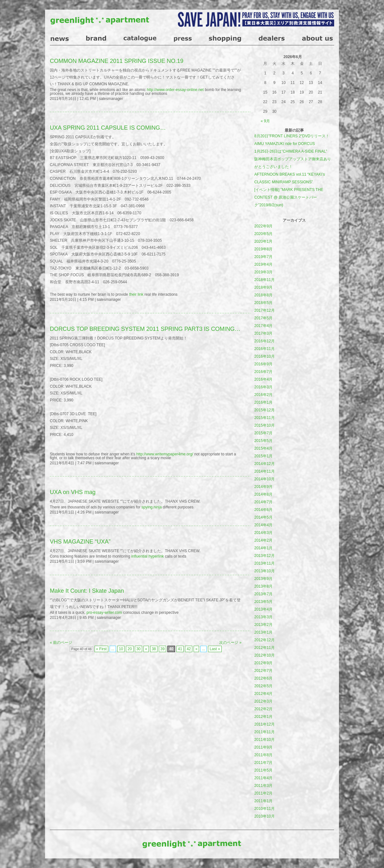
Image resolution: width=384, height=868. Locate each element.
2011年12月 (265, 724)
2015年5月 (263, 441)
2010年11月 (265, 809)
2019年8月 (263, 249)
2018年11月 (265, 280)
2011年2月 (263, 793)
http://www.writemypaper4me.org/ (165, 454)
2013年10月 (265, 571)
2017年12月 (265, 310)
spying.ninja (152, 507)
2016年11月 (265, 349)
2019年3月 (263, 272)
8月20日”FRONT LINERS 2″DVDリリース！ (292, 136)
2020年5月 (263, 234)
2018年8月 (263, 295)
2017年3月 (263, 333)
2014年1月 (263, 548)
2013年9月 (263, 579)
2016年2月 (263, 395)
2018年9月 (263, 287)
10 (121, 649)
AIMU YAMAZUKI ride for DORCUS (285, 144)
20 (130, 649)
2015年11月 (265, 418)
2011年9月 (263, 747)
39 (162, 649)
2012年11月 (265, 648)
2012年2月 (263, 709)
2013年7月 (263, 594)
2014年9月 (263, 487)
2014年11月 (265, 471)
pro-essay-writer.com (104, 613)
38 (154, 649)
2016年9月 (263, 364)
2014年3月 (263, 533)
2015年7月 (263, 433)
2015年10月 (265, 425)
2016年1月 (263, 402)
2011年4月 (263, 778)
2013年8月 (263, 586)
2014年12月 (265, 464)
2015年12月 (265, 410)
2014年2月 (263, 540)
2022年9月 (263, 226)
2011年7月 (263, 763)
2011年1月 (263, 801)
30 (138, 649)
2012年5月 (263, 686)
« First (101, 649)
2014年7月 (263, 502)
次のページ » (230, 643)
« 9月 (265, 121)
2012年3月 (263, 701)
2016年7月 (263, 372)
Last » (215, 649)
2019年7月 (263, 257)
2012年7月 (263, 671)
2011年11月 (265, 732)
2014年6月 (263, 510)
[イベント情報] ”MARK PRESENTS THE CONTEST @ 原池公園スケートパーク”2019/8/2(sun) (289, 197)
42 (189, 649)
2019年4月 (263, 264)
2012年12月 (265, 640)
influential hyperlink (148, 556)
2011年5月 (263, 770)
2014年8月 (263, 494)
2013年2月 (263, 625)
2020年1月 (263, 241)
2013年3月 (263, 617)
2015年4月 (263, 448)
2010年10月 (265, 816)
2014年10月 (265, 479)
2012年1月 (263, 717)
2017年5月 (263, 318)
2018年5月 (263, 303)
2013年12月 (265, 556)
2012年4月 (263, 694)
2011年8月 (263, 755)
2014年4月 (263, 525)
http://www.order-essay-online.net (175, 90)
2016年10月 (265, 356)
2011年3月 (263, 786)
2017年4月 (263, 326)
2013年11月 (265, 563)
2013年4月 (263, 609)
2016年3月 (263, 387)
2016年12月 (265, 341)
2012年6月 (263, 678)
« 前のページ (61, 643)
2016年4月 (263, 379)
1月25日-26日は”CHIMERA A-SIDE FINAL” (291, 151)
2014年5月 (263, 517)
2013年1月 (263, 632)
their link (136, 294)
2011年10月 (265, 740)
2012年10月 (265, 655)
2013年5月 (263, 602)
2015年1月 (263, 456)
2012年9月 (263, 663)
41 (180, 649)
